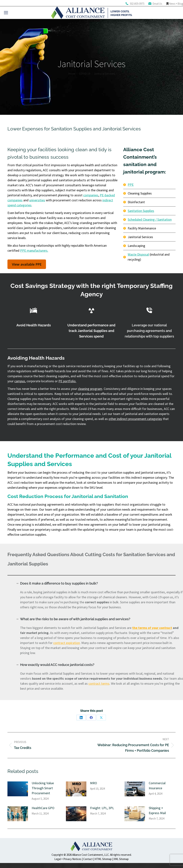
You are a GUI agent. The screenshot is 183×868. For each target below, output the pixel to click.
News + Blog (176, 4)
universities (37, 200)
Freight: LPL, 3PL (102, 808)
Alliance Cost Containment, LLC (91, 855)
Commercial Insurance (157, 786)
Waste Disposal (138, 254)
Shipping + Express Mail (157, 810)
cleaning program (90, 389)
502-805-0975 (137, 4)
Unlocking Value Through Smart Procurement (43, 788)
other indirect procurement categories (135, 419)
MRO (94, 783)
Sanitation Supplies (141, 211)
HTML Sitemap (103, 859)
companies (91, 195)
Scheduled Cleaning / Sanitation (150, 219)
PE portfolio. (67, 381)
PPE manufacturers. (34, 250)
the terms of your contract (152, 628)
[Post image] (18, 789)
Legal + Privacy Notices (68, 859)
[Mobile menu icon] (6, 13)
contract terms (99, 683)
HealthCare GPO (43, 808)
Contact (88, 859)
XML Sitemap (121, 859)
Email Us (157, 4)
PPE (131, 185)
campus (20, 381)
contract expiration (67, 643)
